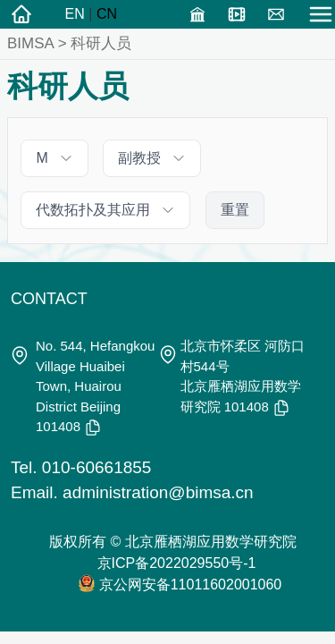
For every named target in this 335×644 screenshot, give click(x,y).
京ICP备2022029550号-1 (177, 563)
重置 (235, 210)
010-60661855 (97, 467)
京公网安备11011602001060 (191, 585)
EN (75, 14)
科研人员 (101, 43)
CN (107, 14)
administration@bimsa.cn (158, 492)
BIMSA (30, 43)
